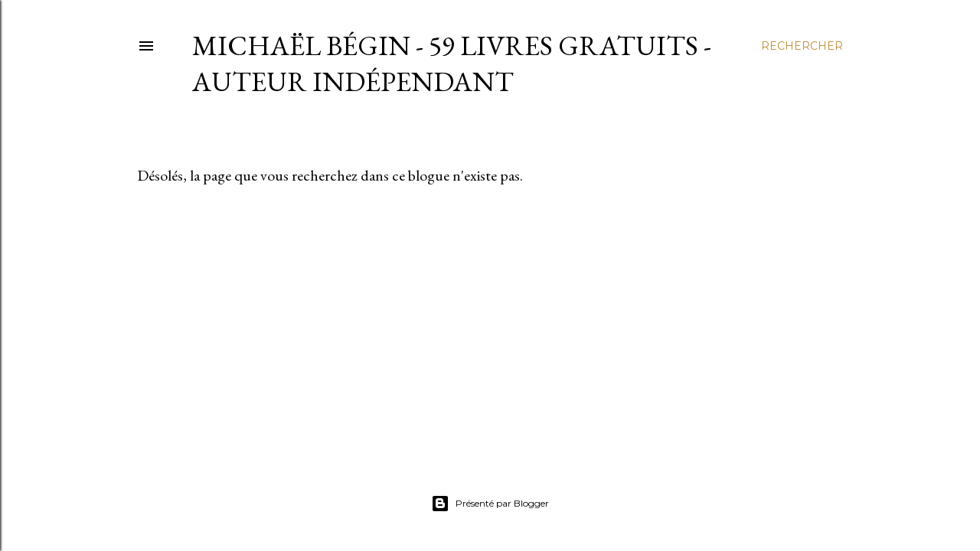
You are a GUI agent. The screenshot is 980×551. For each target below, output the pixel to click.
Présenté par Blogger (490, 504)
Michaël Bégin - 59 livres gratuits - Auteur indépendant (452, 64)
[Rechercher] (802, 46)
